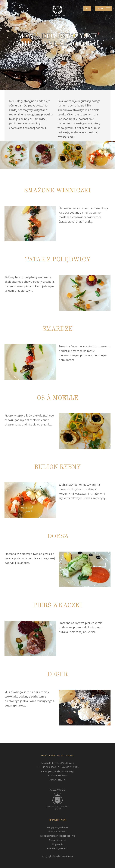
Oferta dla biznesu (58, 832)
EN (87, 9)
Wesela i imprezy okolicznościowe (57, 836)
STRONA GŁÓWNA (58, 775)
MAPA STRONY (58, 780)
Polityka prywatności (58, 848)
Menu (101, 9)
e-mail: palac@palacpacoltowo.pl (57, 771)
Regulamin (58, 844)
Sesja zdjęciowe (57, 840)
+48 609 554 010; (50, 767)
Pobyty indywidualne (57, 827)
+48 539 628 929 (70, 767)
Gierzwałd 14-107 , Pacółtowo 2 (57, 763)
